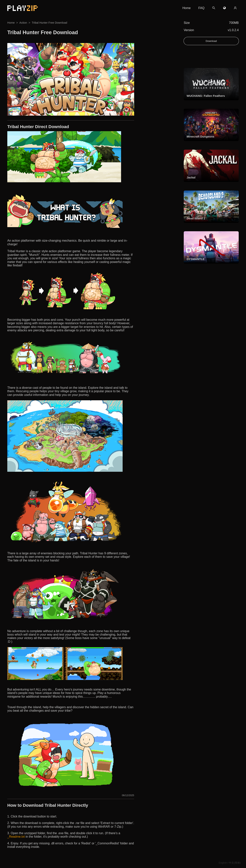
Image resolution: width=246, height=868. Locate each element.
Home (187, 8)
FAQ (201, 8)
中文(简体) (235, 863)
